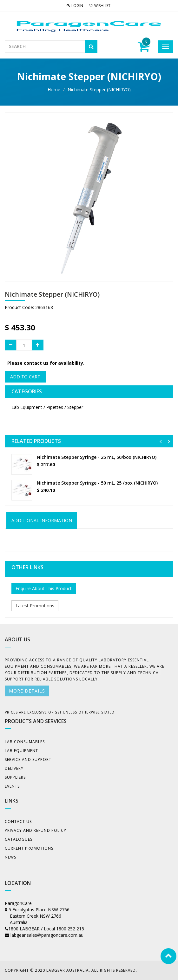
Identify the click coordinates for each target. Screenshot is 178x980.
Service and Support (28, 759)
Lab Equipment (21, 751)
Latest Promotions (35, 606)
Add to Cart (25, 377)
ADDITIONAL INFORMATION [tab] (42, 520)
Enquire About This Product (44, 588)
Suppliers (15, 777)
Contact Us (18, 821)
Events (12, 786)
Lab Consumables (25, 742)
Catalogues (19, 839)
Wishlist (100, 6)
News (10, 857)
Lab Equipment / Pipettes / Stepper (47, 407)
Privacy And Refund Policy (36, 830)
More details (27, 691)
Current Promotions (29, 848)
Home (54, 90)
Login (75, 6)
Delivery (14, 768)
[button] (161, 441)
